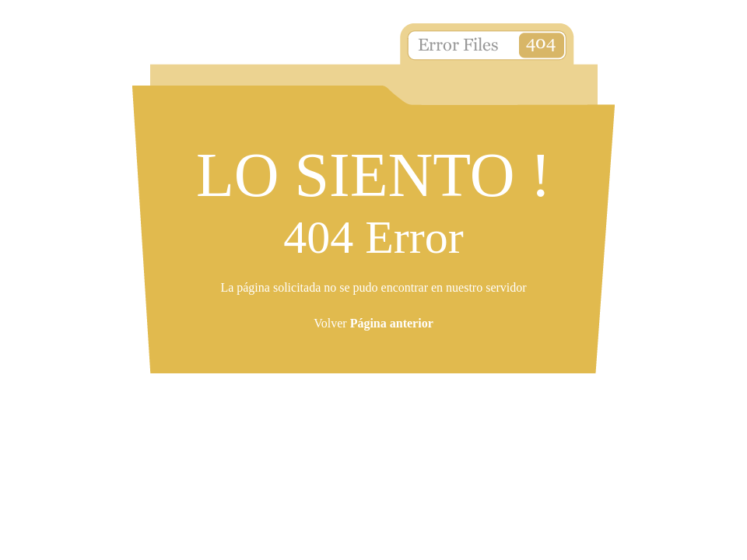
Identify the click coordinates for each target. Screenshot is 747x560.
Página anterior (392, 323)
